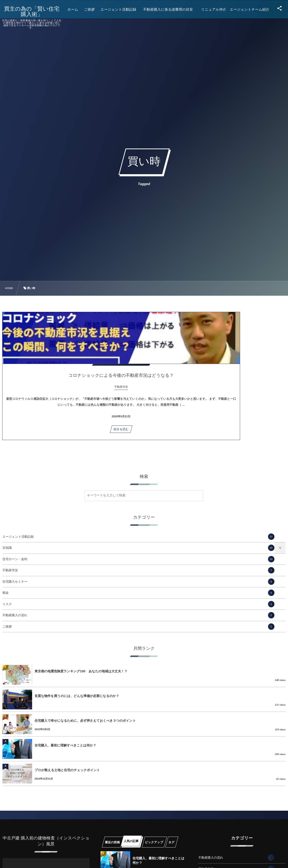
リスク (138, 604)
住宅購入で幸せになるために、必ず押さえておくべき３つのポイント (85, 721)
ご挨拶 (138, 627)
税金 (138, 593)
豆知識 (138, 548)
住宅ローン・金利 (138, 559)
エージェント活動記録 (138, 537)
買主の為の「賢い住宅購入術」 (35, 12)
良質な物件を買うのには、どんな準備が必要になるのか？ (77, 696)
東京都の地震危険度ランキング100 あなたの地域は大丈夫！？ (81, 671)
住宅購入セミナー (138, 582)
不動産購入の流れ (138, 615)
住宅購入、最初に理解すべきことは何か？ (65, 745)
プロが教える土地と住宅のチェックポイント (67, 770)
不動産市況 (138, 570)
